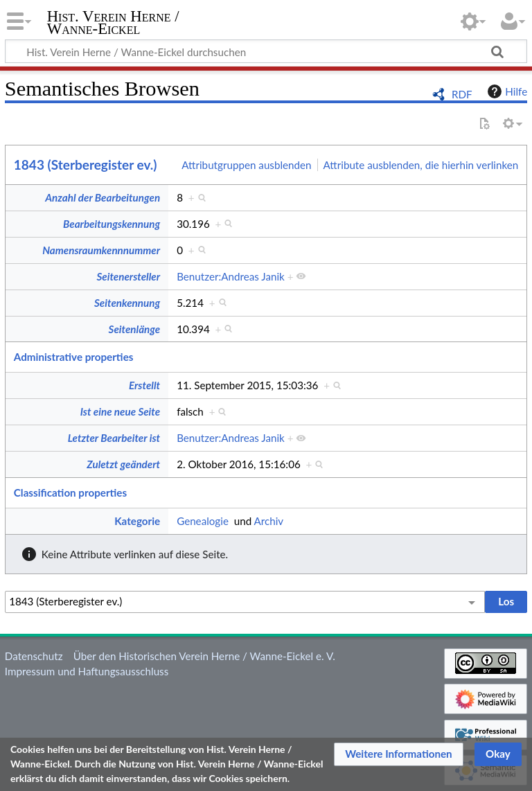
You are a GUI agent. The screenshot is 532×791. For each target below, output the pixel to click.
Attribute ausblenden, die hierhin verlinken (421, 165)
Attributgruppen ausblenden (246, 165)
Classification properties (70, 492)
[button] (399, 754)
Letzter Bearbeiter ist (114, 438)
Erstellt (144, 385)
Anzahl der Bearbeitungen (103, 197)
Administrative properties (74, 357)
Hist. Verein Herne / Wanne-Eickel (113, 23)
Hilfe (506, 91)
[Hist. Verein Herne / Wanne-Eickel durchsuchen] (266, 51)
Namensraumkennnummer (101, 250)
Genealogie (203, 521)
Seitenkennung (127, 303)
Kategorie (137, 521)
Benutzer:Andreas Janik (231, 276)
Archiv (269, 521)
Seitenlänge (135, 329)
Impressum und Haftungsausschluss (87, 671)
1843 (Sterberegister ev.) (86, 165)
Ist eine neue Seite (120, 411)
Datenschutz (34, 656)
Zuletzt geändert (123, 464)
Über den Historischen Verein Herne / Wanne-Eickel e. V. (204, 656)
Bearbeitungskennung (112, 224)
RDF (462, 94)
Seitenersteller (128, 276)
